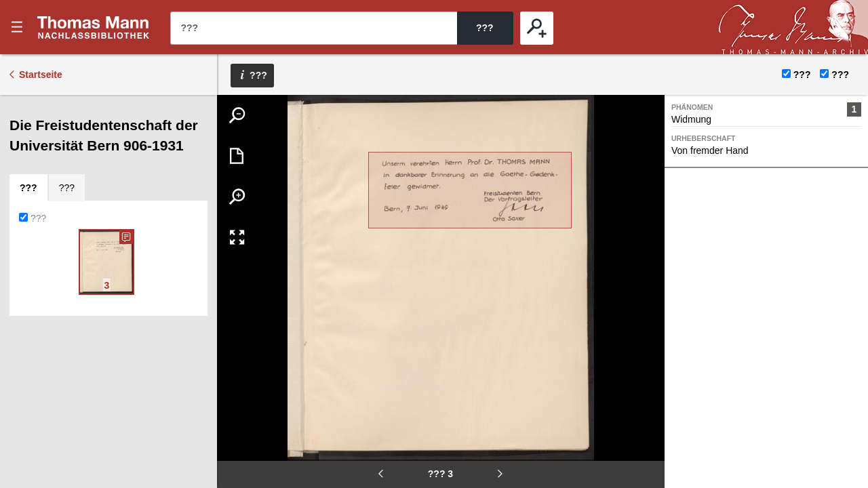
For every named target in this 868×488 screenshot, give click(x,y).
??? (94, 27)
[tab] (28, 188)
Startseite (41, 75)
